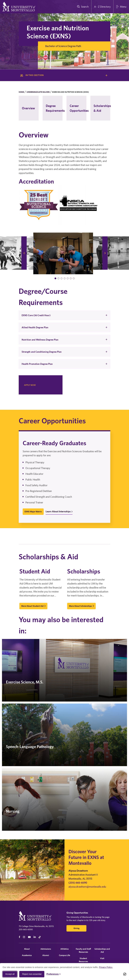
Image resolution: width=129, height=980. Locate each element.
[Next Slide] (105, 253)
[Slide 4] (65, 278)
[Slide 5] (68, 278)
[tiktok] (40, 937)
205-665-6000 (26, 929)
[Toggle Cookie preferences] (53, 974)
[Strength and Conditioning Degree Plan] (64, 352)
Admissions (46, 949)
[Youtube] (29, 937)
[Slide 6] (71, 278)
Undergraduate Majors (38, 92)
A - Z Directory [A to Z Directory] (102, 7)
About (27, 949)
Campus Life (64, 955)
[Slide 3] (62, 278)
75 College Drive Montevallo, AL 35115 (36, 926)
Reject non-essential (32, 974)
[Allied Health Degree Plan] (64, 327)
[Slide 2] (58, 278)
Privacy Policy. (106, 967)
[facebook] (19, 937)
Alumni (46, 955)
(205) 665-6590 (78, 883)
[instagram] (24, 937)
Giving (76, 928)
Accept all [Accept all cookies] (10, 974)
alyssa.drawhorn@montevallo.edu (87, 887)
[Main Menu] (121, 7)
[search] (82, 7)
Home (21, 92)
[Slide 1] (55, 278)
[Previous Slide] (24, 253)
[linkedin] (35, 937)
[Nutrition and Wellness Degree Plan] (64, 340)
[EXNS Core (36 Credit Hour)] (64, 315)
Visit (102, 958)
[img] (63, 253)
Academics (27, 955)
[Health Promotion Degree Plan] (64, 364)
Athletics (64, 949)
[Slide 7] (74, 278)
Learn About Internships (59, 511)
